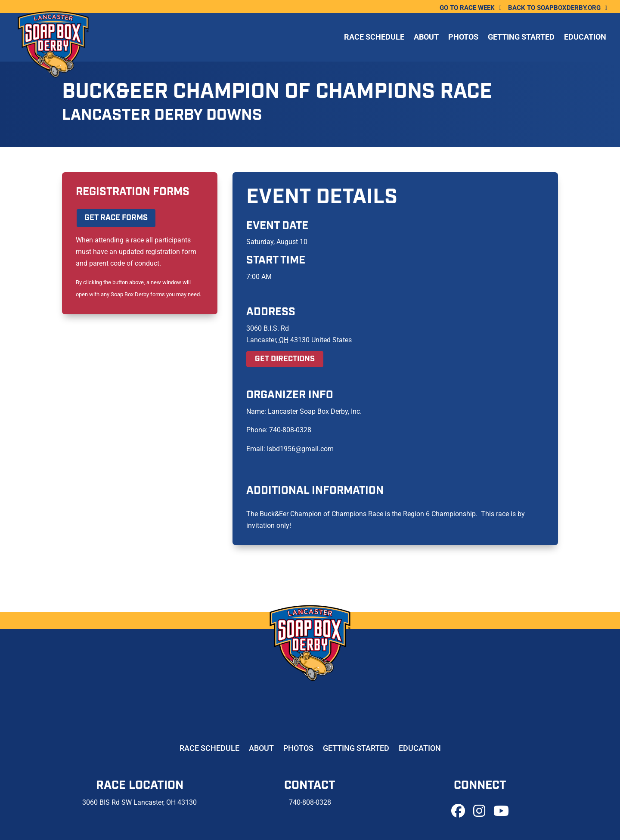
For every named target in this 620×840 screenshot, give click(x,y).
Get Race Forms (116, 218)
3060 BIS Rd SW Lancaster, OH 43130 (139, 802)
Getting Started (521, 38)
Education (585, 38)
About (426, 38)
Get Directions (285, 359)
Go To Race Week (467, 8)
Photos (463, 38)
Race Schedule (374, 38)
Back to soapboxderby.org (554, 8)
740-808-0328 (310, 802)
